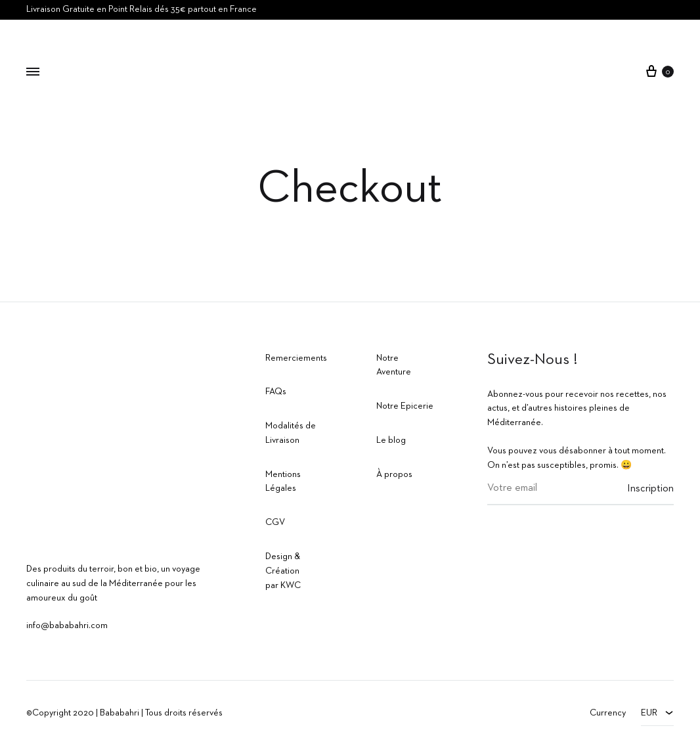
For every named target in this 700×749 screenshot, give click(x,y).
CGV (275, 522)
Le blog (391, 440)
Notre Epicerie (405, 406)
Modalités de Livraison (291, 433)
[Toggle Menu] (33, 73)
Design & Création (283, 564)
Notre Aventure (394, 365)
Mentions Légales (283, 482)
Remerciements (296, 358)
